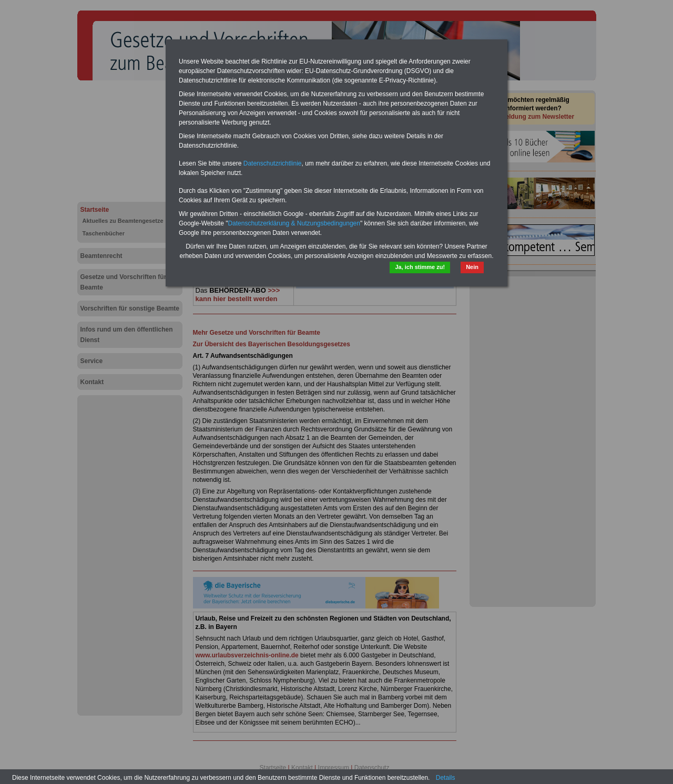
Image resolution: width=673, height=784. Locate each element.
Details (446, 778)
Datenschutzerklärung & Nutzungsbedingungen (294, 223)
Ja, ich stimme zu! (420, 267)
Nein (472, 267)
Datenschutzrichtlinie (273, 163)
